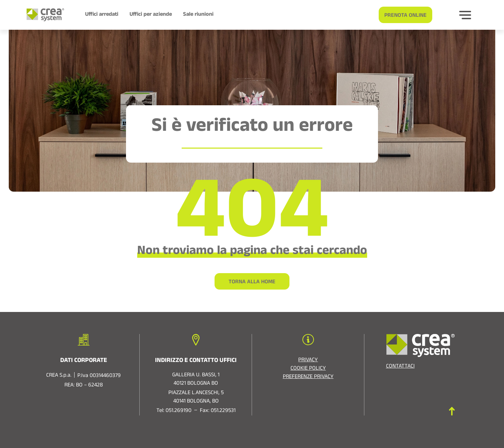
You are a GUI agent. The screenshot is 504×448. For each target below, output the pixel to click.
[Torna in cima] (452, 411)
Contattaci (400, 367)
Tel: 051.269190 (174, 411)
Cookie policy (308, 369)
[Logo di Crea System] (43, 15)
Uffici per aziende (151, 15)
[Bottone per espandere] (465, 15)
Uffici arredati (102, 15)
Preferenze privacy (308, 377)
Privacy (308, 361)
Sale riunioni (198, 15)
